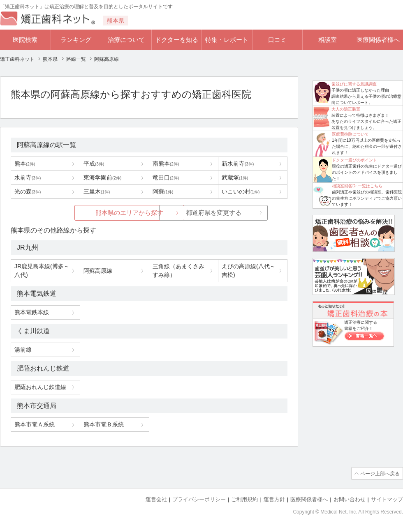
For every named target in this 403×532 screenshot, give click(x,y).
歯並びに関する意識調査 (354, 84)
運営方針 (274, 499)
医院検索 (25, 40)
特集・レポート (227, 40)
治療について (126, 40)
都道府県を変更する (211, 213)
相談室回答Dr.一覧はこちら (357, 186)
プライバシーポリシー (199, 499)
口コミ (277, 40)
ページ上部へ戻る (380, 474)
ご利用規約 (244, 499)
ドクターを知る (177, 40)
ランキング (76, 40)
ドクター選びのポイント (354, 160)
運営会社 (156, 499)
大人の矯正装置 (346, 109)
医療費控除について (350, 134)
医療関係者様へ (378, 40)
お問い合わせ (350, 499)
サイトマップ (387, 499)
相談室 (328, 40)
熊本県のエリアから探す (87, 213)
